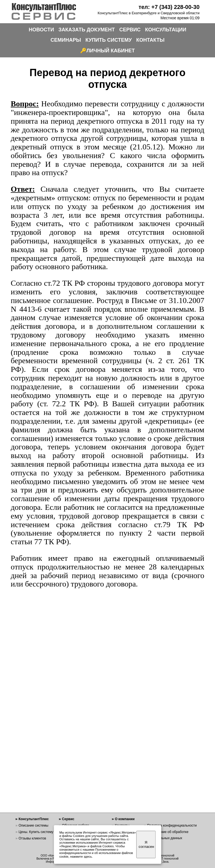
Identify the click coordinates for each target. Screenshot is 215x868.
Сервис (68, 819)
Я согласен (146, 844)
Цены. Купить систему (36, 832)
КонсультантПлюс (34, 819)
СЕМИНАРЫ (66, 40)
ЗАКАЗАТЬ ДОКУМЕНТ (87, 30)
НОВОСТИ (41, 30)
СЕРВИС (130, 30)
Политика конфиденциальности (172, 825)
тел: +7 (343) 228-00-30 (169, 7)
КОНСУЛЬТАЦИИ (166, 30)
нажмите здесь (81, 857)
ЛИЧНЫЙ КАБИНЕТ (111, 51)
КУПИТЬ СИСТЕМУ (109, 40)
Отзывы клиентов (32, 838)
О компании (125, 819)
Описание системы (33, 825)
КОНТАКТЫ (150, 40)
